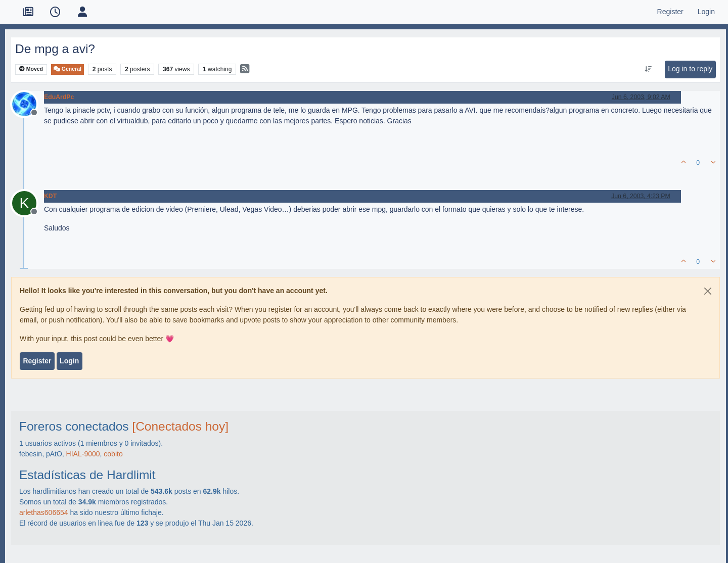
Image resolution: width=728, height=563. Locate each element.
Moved (31, 69)
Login (69, 361)
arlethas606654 (44, 512)
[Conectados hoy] (180, 426)
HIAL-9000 (83, 454)
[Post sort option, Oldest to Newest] (648, 69)
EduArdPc (59, 97)
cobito (113, 454)
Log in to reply (690, 69)
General (67, 69)
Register (37, 361)
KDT (50, 196)
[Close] (708, 291)
